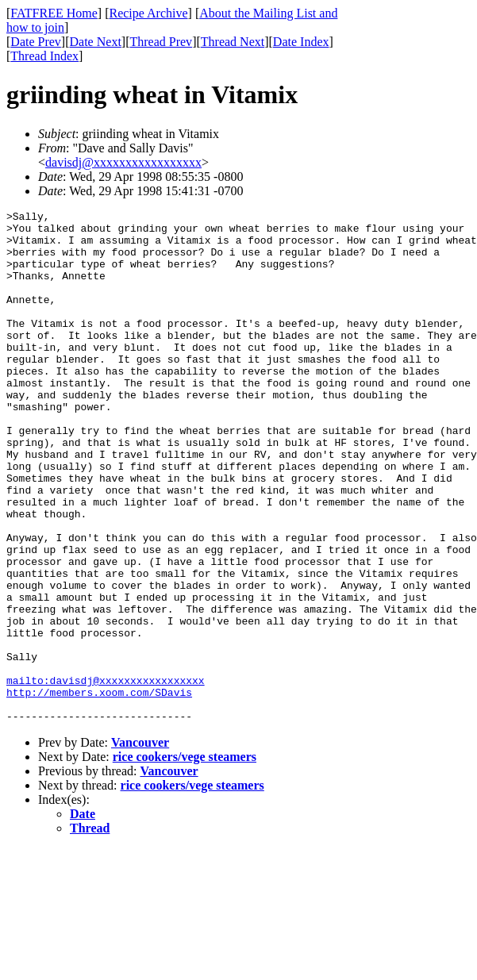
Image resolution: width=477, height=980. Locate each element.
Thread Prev (161, 42)
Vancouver (140, 845)
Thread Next (233, 42)
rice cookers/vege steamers (185, 859)
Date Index (301, 42)
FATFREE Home (54, 13)
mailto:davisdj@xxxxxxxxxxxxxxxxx (106, 775)
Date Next (96, 42)
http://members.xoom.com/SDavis (99, 790)
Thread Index (44, 56)
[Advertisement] (405, 247)
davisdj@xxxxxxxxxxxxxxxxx (123, 162)
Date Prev (36, 42)
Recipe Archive (148, 13)
